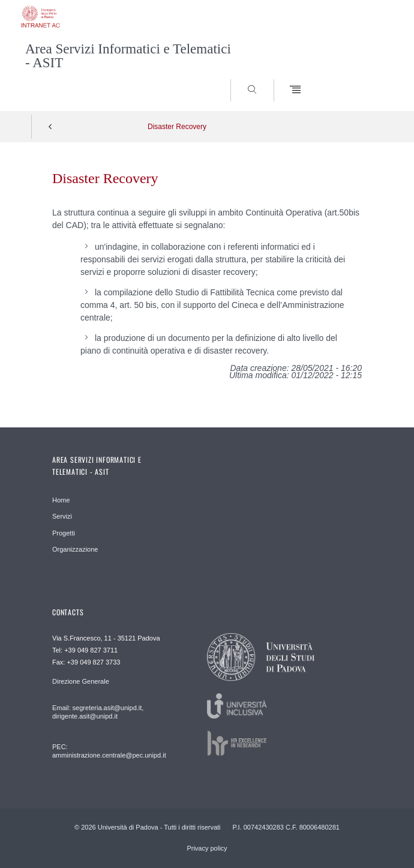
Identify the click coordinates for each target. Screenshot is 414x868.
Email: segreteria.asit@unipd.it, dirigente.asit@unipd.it (98, 712)
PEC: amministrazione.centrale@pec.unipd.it (109, 751)
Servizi (62, 516)
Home (61, 500)
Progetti (64, 533)
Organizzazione (75, 549)
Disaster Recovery (177, 127)
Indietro (50, 127)
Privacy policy (207, 848)
